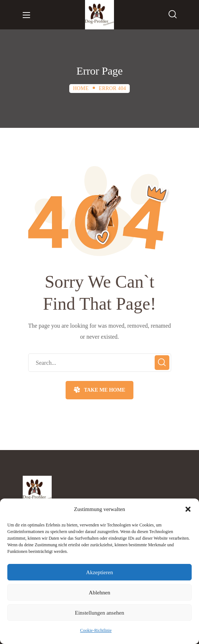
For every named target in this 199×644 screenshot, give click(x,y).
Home (81, 88)
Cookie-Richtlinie (96, 630)
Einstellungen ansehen (99, 613)
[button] (188, 509)
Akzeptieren (99, 572)
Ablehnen (99, 593)
